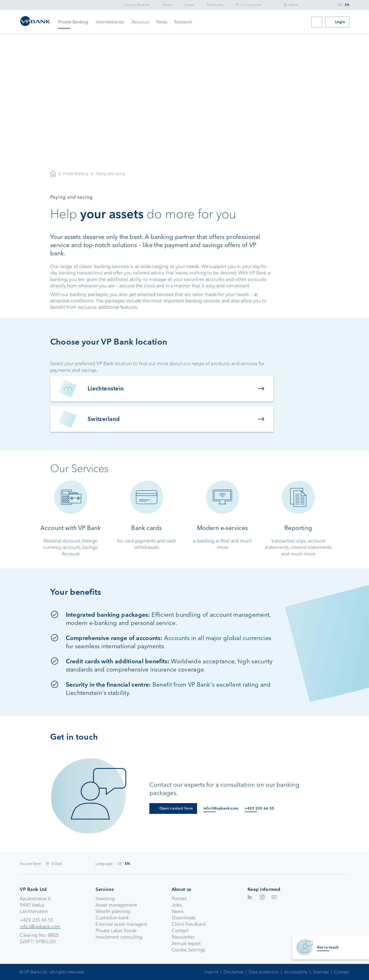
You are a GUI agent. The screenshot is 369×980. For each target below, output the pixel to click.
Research (183, 22)
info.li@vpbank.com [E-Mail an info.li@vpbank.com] (221, 808)
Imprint (211, 972)
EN (347, 5)
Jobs (177, 905)
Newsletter (183, 937)
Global (294, 5)
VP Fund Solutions (248, 5)
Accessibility (296, 972)
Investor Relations (137, 5)
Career (189, 5)
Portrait (179, 899)
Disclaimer (234, 972)
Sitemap (321, 972)
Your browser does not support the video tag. (184, 128)
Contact (180, 931)
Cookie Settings (189, 950)
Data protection (264, 972)
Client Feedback (189, 924)
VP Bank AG (53, 174)
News (162, 22)
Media (167, 5)
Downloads (215, 5)
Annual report (186, 943)
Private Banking (73, 22)
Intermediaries (110, 22)
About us (140, 22)
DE (340, 5)
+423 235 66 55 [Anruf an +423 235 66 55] (259, 808)
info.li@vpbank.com (40, 926)
